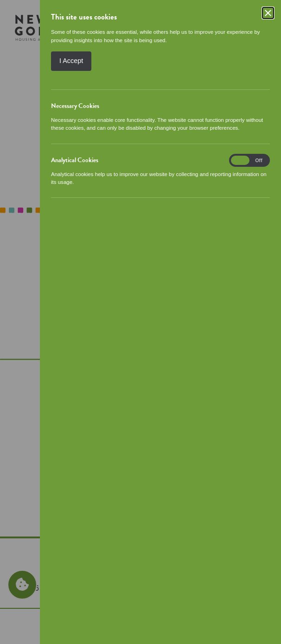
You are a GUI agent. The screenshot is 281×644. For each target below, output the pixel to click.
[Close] (268, 13)
